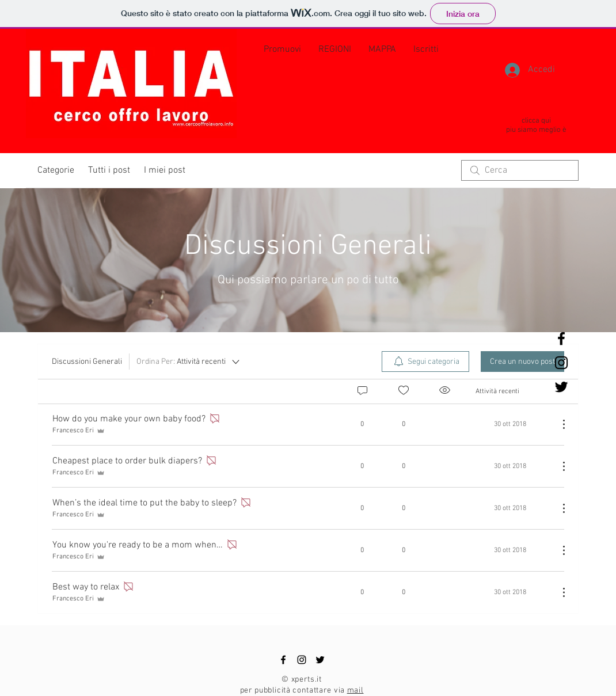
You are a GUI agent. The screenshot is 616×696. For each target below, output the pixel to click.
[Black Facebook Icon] (561, 339)
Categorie (56, 170)
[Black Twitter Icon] (561, 387)
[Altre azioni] (558, 424)
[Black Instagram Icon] (561, 363)
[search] (520, 170)
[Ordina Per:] (189, 362)
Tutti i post (109, 170)
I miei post (165, 170)
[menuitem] (425, 362)
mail (355, 691)
